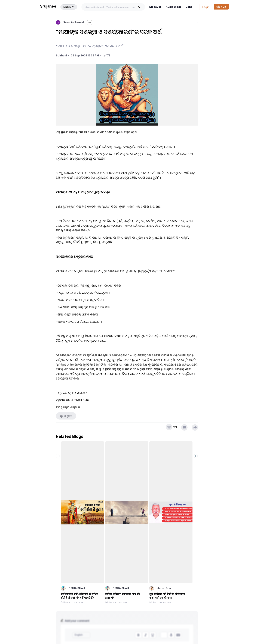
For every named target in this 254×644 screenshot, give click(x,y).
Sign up (221, 7)
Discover (157, 7)
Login (206, 7)
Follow (94, 23)
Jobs (190, 7)
